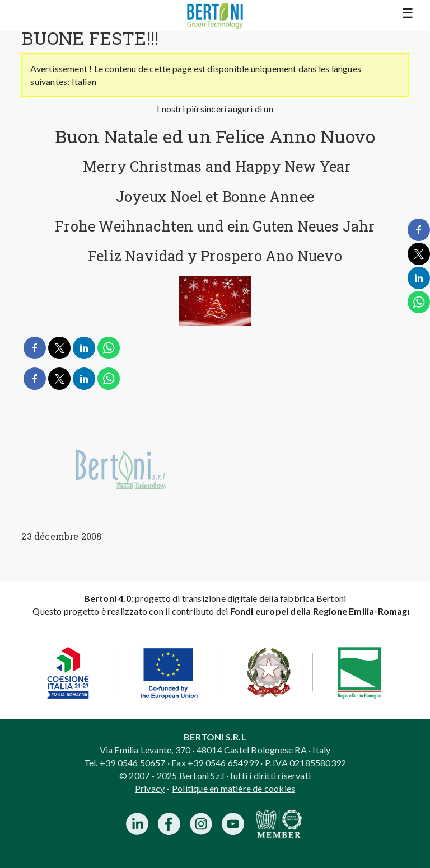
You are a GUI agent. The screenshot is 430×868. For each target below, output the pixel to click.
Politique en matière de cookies (233, 788)
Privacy (150, 788)
